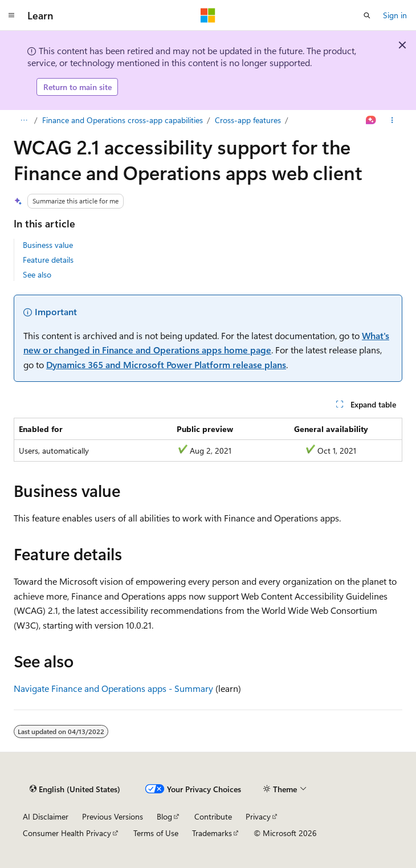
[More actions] (392, 120)
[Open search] (367, 15)
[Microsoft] (208, 15)
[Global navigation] (11, 15)
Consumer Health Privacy (67, 833)
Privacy (258, 816)
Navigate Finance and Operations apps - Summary (113, 688)
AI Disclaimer (46, 816)
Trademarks (212, 833)
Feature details (48, 260)
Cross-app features (248, 120)
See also (37, 274)
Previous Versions (113, 816)
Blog (164, 816)
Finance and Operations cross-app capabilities (123, 120)
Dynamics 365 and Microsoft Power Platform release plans (166, 364)
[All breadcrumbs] (24, 120)
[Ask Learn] (371, 120)
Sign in (395, 15)
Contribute (213, 816)
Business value (48, 245)
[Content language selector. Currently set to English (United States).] (75, 789)
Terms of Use (156, 833)
